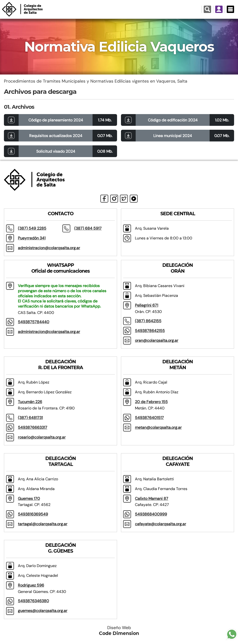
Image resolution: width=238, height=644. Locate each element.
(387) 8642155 (148, 321)
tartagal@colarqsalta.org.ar (43, 524)
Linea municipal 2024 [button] (173, 136)
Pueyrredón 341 (32, 238)
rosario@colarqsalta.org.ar (42, 437)
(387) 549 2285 (32, 228)
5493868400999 (151, 514)
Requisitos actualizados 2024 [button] (56, 136)
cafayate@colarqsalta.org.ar (161, 524)
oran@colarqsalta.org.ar (157, 340)
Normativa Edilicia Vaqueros (119, 47)
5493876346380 (33, 601)
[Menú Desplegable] (230, 9)
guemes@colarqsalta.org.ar (43, 611)
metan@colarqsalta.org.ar (158, 427)
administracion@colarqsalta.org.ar (49, 248)
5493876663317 (33, 427)
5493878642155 (150, 331)
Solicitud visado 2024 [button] (56, 151)
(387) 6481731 (30, 418)
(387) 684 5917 (88, 228)
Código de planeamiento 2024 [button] (56, 120)
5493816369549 (33, 514)
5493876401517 (149, 418)
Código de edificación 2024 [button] (173, 120)
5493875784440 (34, 322)
